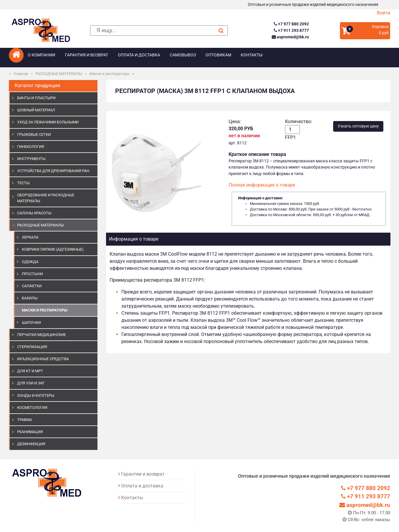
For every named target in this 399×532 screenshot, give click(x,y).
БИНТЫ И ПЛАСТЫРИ (36, 98)
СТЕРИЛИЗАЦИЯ (32, 347)
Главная (21, 74)
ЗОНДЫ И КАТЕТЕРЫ (36, 395)
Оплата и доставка (139, 55)
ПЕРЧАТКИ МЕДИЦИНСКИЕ (41, 335)
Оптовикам (218, 55)
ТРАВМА (25, 420)
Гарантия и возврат (87, 55)
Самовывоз (183, 55)
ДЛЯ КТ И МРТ (30, 371)
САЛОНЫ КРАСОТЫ (34, 213)
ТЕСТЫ (23, 183)
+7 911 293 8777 (291, 31)
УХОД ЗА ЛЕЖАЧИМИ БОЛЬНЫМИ (48, 122)
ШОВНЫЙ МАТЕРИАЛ (36, 110)
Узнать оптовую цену (358, 126)
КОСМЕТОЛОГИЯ (32, 408)
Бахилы (30, 298)
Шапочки (31, 323)
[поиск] (159, 31)
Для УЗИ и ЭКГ (31, 383)
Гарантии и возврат (143, 474)
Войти (383, 13)
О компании (41, 55)
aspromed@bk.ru (290, 37)
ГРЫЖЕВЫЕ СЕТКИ (34, 134)
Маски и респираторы (109, 74)
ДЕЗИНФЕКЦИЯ (31, 444)
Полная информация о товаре (262, 185)
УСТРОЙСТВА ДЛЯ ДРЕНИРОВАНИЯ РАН (53, 171)
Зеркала (30, 237)
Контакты (252, 55)
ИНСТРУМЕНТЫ (31, 159)
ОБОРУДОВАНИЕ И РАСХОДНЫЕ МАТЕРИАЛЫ (46, 198)
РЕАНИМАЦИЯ (30, 432)
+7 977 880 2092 (291, 24)
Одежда (30, 262)
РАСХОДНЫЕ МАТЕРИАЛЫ (59, 74)
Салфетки (32, 286)
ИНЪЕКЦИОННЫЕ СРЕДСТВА (43, 359)
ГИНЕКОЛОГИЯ (31, 147)
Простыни (32, 274)
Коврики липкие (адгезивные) (53, 249)
